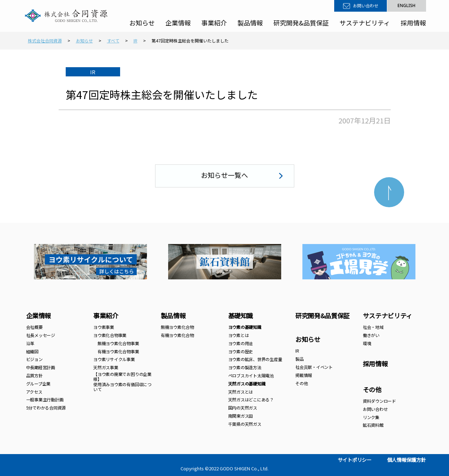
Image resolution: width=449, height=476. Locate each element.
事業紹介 (214, 23)
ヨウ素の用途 (241, 343)
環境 (367, 343)
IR (297, 351)
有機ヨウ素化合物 (177, 335)
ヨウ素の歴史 (241, 351)
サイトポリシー (355, 460)
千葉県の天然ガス (245, 424)
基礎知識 (241, 315)
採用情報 (413, 23)
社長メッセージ (41, 335)
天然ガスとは (241, 392)
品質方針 (34, 375)
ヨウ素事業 (104, 327)
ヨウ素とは (239, 335)
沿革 (30, 343)
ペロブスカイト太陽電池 (251, 375)
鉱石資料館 (373, 425)
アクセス (34, 392)
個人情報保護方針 (407, 460)
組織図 (32, 351)
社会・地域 (373, 327)
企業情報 (178, 23)
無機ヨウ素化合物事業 (116, 343)
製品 (300, 359)
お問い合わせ (366, 6)
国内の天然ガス (243, 408)
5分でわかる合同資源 (46, 408)
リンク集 (371, 417)
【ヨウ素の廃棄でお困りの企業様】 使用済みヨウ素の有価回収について (122, 382)
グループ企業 (39, 384)
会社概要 (34, 327)
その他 (302, 383)
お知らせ (142, 23)
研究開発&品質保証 (301, 23)
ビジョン (34, 359)
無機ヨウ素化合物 (177, 327)
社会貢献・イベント (314, 367)
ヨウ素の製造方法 (245, 367)
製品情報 (250, 23)
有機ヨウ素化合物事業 (116, 351)
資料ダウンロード (379, 401)
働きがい (371, 335)
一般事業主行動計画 (45, 399)
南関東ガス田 (241, 416)
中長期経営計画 (41, 367)
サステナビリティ (365, 23)
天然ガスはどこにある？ (251, 399)
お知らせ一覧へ (224, 175)
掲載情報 (304, 375)
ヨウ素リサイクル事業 (114, 359)
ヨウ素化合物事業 (110, 335)
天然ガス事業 (106, 367)
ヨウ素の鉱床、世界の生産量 (255, 359)
